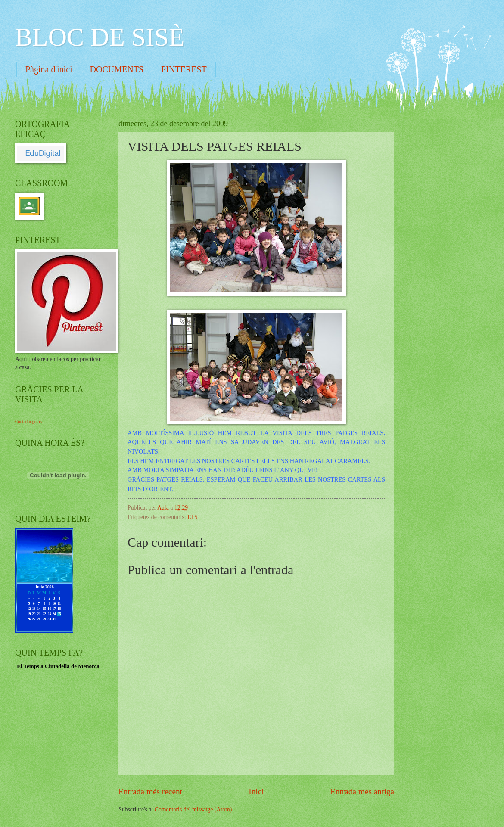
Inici (256, 791)
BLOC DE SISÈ (100, 37)
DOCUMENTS (117, 69)
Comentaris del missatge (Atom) (193, 810)
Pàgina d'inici (49, 69)
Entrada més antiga (362, 791)
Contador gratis (28, 421)
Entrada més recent (150, 791)
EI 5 (192, 517)
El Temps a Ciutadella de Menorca (58, 666)
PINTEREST (184, 69)
